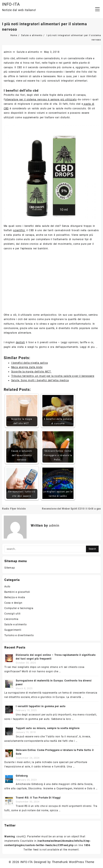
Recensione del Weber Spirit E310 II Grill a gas (71, 509)
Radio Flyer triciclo (14, 509)
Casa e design (13, 603)
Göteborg (22, 776)
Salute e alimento (28, 52)
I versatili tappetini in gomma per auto (41, 706)
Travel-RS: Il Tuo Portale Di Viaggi (38, 798)
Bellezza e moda (15, 597)
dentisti (20, 342)
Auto (7, 587)
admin (8, 52)
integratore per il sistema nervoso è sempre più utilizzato (41, 100)
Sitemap (10, 568)
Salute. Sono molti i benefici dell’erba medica (40, 380)
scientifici (19, 230)
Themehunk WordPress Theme (73, 862)
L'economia (11, 619)
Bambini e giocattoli (17, 592)
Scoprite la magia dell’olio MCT (31, 372)
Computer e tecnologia (19, 608)
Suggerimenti (13, 630)
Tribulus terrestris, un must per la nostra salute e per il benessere (53, 376)
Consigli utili (12, 614)
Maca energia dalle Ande (27, 367)
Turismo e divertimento (19, 635)
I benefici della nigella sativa (30, 363)
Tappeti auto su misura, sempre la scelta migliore (48, 728)
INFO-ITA (11, 4)
